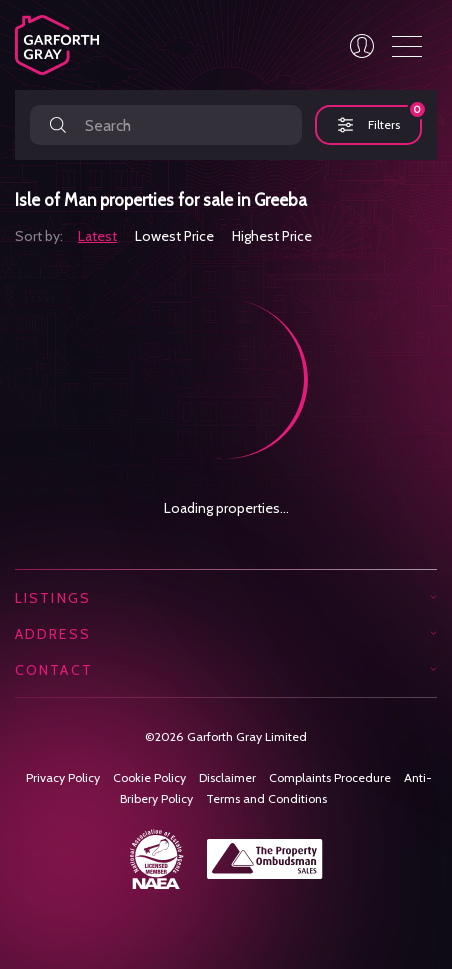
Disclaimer (227, 777)
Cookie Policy (149, 777)
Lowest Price (174, 236)
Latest (97, 236)
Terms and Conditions (266, 798)
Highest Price (272, 236)
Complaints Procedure (330, 777)
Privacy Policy (63, 777)
